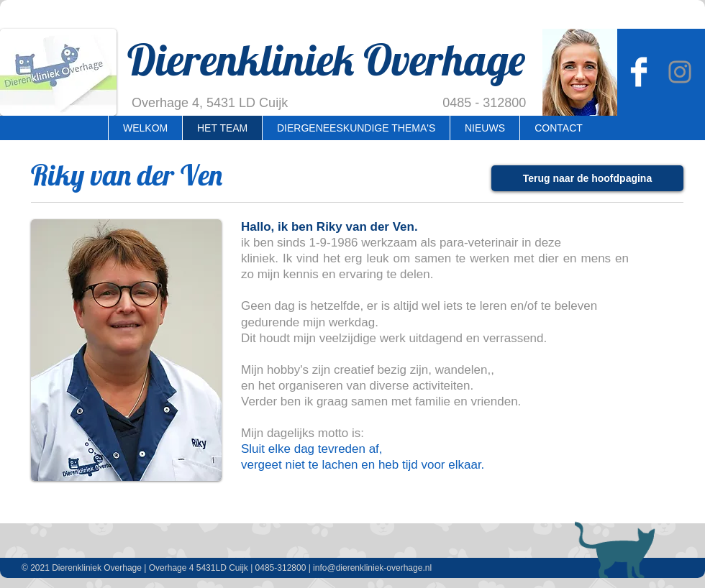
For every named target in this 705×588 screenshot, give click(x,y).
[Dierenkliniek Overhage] (639, 72)
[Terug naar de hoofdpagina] (587, 178)
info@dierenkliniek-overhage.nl (372, 568)
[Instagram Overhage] (680, 72)
